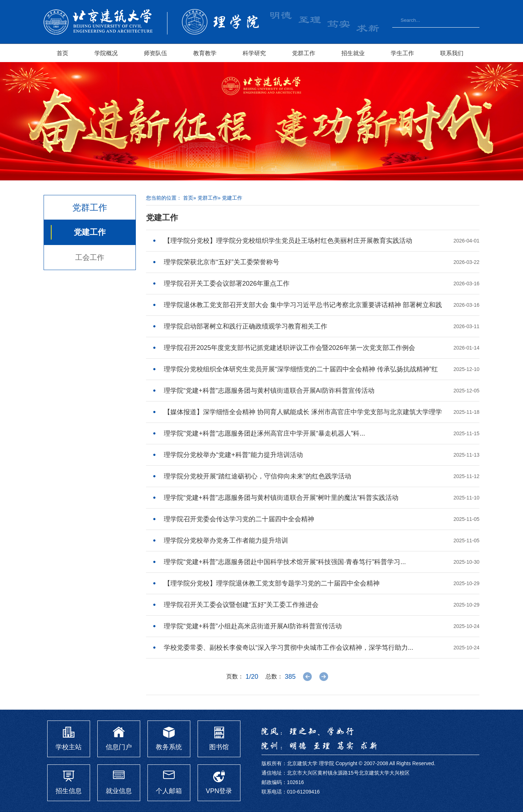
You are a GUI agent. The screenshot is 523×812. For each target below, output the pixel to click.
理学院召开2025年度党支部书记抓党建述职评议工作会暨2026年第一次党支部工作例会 (289, 348)
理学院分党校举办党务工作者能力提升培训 (226, 540)
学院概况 (106, 53)
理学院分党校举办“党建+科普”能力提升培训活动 (233, 455)
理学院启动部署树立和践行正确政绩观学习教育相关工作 (246, 326)
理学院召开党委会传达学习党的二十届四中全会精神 (239, 519)
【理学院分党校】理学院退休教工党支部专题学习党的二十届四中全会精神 (272, 583)
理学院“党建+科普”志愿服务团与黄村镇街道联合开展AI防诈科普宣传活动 (269, 391)
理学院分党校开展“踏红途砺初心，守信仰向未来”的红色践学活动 (258, 476)
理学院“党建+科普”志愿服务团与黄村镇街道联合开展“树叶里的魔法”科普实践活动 (281, 498)
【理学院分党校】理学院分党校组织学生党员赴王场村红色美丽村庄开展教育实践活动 (288, 241)
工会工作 (90, 257)
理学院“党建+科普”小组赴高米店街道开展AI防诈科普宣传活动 (253, 626)
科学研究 (254, 53)
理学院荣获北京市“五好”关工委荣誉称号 (222, 262)
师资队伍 (155, 53)
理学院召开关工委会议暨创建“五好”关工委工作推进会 (241, 605)
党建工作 (90, 232)
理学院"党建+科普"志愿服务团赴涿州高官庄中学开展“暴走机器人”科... (264, 433)
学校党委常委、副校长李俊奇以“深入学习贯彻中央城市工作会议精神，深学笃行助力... (289, 648)
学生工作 (402, 53)
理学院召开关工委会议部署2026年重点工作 (227, 283)
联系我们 (452, 53)
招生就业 (353, 53)
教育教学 (205, 53)
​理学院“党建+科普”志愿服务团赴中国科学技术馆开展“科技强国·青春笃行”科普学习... (285, 562)
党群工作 (304, 53)
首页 (62, 53)
